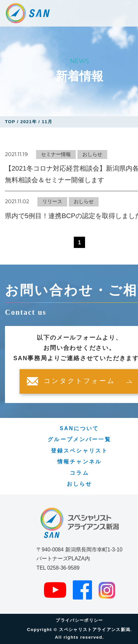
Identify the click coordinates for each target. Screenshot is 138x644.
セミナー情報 (56, 154)
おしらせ (92, 154)
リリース (52, 201)
